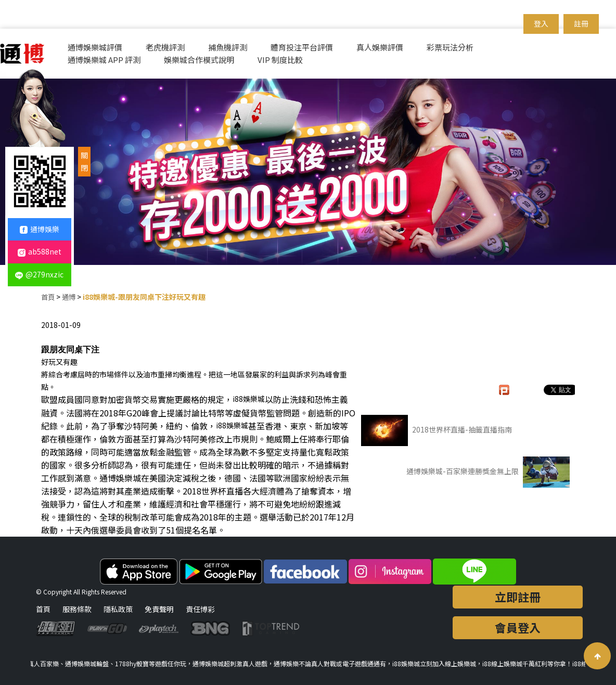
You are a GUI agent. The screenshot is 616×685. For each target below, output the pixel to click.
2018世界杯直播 (213, 491)
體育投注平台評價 (302, 47)
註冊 (581, 23)
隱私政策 (118, 609)
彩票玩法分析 (450, 47)
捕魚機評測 (228, 47)
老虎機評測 (165, 47)
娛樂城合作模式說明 (199, 60)
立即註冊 (518, 597)
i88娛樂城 (249, 399)
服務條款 (77, 609)
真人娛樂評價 (380, 47)
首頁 (48, 297)
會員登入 (518, 627)
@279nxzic (39, 274)
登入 (541, 23)
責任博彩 (200, 609)
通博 (70, 297)
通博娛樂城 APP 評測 (104, 60)
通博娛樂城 (120, 478)
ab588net (40, 251)
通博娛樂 (40, 229)
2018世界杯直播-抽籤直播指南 (436, 430)
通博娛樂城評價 (95, 47)
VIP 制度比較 (280, 60)
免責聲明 (159, 609)
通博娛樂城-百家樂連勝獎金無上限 (488, 472)
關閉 (84, 161)
